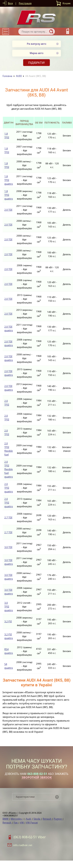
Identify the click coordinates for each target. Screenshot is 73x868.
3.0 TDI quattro (9, 562)
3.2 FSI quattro (9, 636)
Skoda (37, 819)
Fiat (16, 823)
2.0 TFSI (7, 403)
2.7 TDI (8, 518)
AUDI (19, 76)
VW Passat (32, 823)
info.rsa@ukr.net (23, 845)
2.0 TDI (8, 210)
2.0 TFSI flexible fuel (9, 449)
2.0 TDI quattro (9, 329)
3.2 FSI (8, 621)
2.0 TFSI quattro (9, 488)
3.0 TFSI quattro (9, 607)
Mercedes (17, 819)
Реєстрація (25, 3)
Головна (7, 76)
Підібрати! (36, 63)
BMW (6, 819)
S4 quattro (9, 666)
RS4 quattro (9, 651)
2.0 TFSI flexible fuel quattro (9, 469)
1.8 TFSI (7, 136)
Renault (47, 819)
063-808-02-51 (37, 774)
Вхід (10, 3)
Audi (29, 819)
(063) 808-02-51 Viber (30, 837)
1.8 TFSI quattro (9, 180)
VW (22, 823)
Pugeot (58, 819)
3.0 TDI (8, 547)
